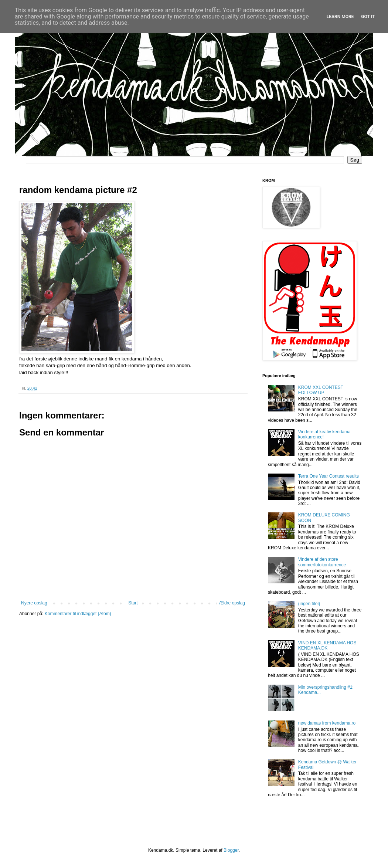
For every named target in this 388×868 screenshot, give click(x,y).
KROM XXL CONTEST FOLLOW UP (321, 390)
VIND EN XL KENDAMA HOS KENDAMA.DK (327, 645)
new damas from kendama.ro (327, 723)
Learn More (340, 17)
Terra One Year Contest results (329, 476)
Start (133, 603)
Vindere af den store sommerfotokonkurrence (322, 562)
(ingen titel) (309, 604)
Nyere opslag (34, 603)
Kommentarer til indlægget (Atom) (78, 614)
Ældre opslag (232, 603)
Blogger (231, 850)
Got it (368, 17)
